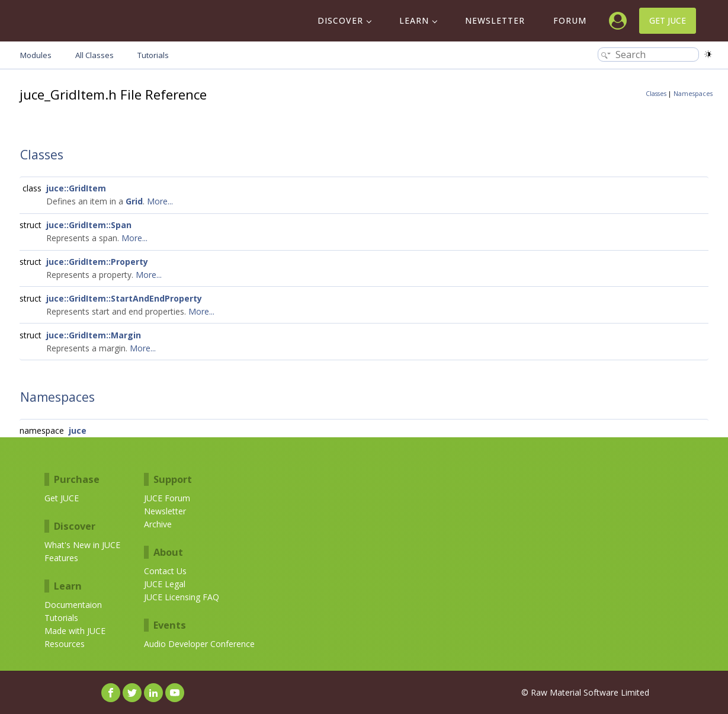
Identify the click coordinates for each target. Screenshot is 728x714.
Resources (65, 644)
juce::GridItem (76, 188)
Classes (656, 94)
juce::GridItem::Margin (94, 335)
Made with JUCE (75, 631)
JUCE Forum (167, 498)
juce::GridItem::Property (97, 262)
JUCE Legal (165, 584)
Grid (134, 201)
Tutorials (61, 618)
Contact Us (165, 571)
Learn (414, 20)
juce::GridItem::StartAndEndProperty (124, 298)
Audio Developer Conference (199, 644)
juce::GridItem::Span (89, 225)
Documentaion (73, 605)
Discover (340, 20)
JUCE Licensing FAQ (182, 597)
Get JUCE (668, 20)
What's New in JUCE (82, 545)
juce (78, 430)
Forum (570, 20)
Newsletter (495, 20)
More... (160, 201)
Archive (158, 524)
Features (61, 558)
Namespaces (693, 94)
